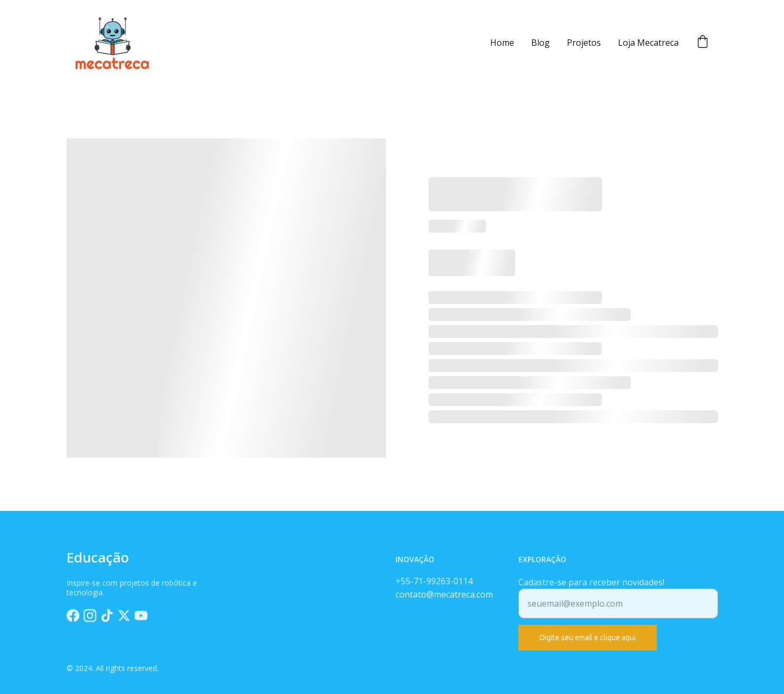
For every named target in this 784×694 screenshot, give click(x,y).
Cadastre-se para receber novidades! (591, 588)
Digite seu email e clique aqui (588, 643)
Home (502, 43)
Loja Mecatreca (648, 43)
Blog (540, 43)
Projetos (584, 43)
